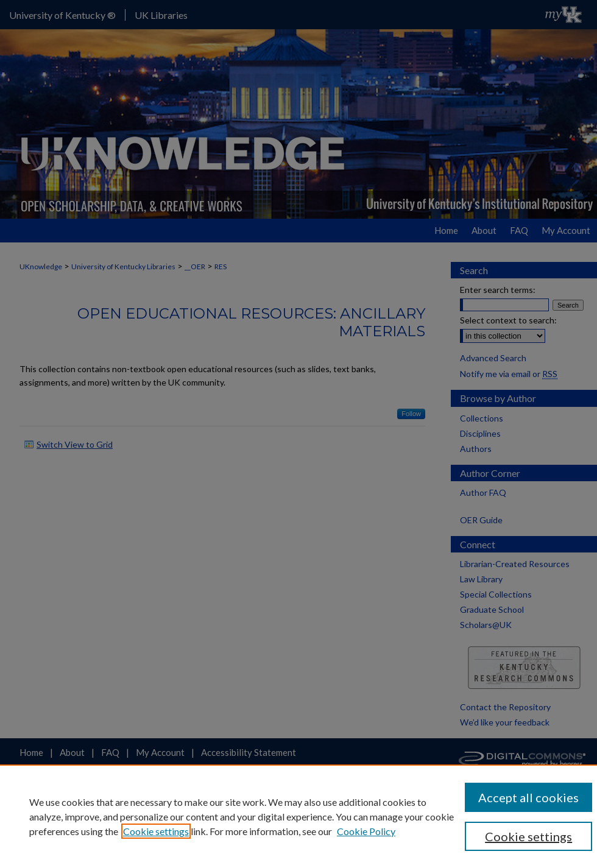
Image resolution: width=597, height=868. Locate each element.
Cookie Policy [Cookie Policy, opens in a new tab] (366, 831)
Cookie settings (156, 831)
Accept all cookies (528, 797)
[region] (298, 816)
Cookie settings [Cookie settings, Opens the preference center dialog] (528, 836)
